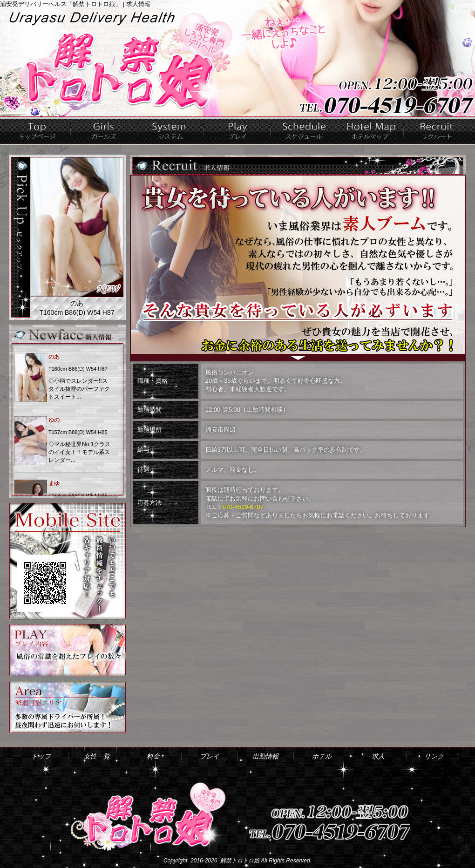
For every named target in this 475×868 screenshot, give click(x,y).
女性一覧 (104, 131)
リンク (434, 756)
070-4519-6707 (243, 507)
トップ (38, 131)
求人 (437, 131)
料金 (171, 131)
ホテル (370, 131)
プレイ (237, 131)
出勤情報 (304, 131)
